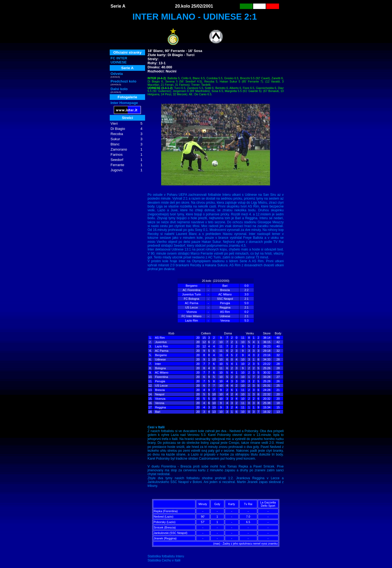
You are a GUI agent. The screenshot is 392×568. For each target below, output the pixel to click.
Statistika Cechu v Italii (164, 560)
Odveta (117, 74)
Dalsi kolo (119, 89)
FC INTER (119, 58)
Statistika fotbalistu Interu (166, 556)
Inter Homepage (124, 103)
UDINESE (119, 62)
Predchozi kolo (123, 81)
